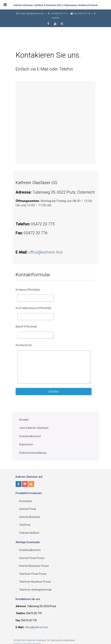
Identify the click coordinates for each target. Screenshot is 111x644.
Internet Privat (28, 509)
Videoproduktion (29, 533)
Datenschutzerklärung (33, 453)
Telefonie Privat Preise (33, 574)
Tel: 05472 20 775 (59, 14)
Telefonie (25, 525)
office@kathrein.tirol (45, 252)
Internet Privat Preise (32, 558)
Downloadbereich (30, 436)
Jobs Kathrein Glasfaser (34, 428)
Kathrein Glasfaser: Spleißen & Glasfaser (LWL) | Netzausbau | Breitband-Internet (56, 5)
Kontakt (55, 18)
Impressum (26, 444)
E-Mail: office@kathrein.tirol (32, 14)
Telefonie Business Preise (35, 582)
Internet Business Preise (34, 566)
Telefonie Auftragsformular (35, 590)
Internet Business (30, 517)
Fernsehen (26, 501)
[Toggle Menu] (5, 5)
